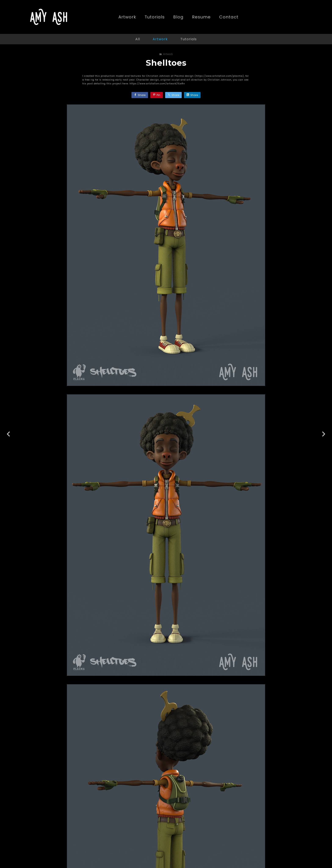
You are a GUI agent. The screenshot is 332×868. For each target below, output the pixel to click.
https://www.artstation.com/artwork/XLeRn (157, 84)
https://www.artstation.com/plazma (219, 76)
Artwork (127, 17)
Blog (178, 17)
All (138, 39)
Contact (229, 17)
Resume (201, 17)
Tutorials (155, 17)
